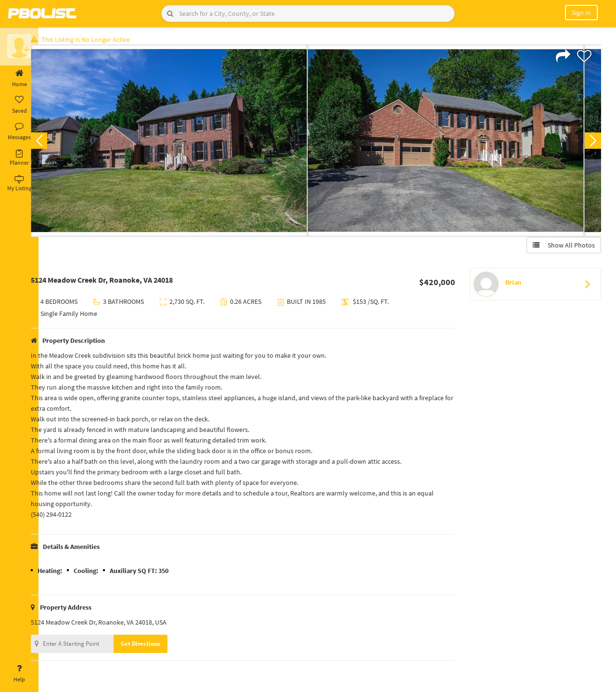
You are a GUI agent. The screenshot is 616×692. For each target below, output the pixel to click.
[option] (184, 143)
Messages (19, 131)
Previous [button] (54, 143)
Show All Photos (562, 247)
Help (19, 674)
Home (19, 78)
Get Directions (155, 646)
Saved (19, 105)
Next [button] (591, 143)
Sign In (581, 13)
